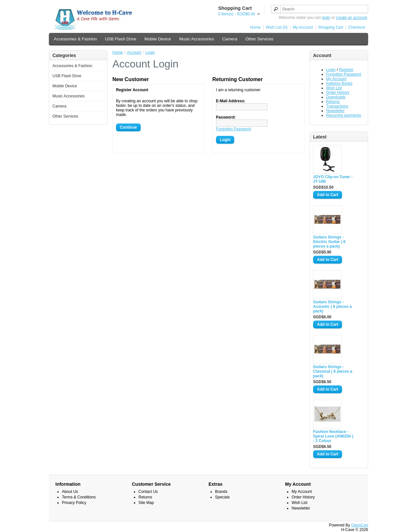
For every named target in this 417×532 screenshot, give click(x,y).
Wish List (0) (277, 27)
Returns (333, 102)
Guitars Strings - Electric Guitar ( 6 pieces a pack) (329, 242)
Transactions (337, 106)
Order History (338, 93)
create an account (351, 18)
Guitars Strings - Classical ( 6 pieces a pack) (333, 371)
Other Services (259, 39)
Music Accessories (197, 39)
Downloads (336, 97)
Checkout (357, 27)
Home (255, 27)
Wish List (334, 88)
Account (134, 52)
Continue (128, 127)
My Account (303, 27)
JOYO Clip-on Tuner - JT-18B (333, 179)
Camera (230, 39)
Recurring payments (344, 115)
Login (331, 70)
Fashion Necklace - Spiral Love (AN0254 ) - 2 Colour (333, 436)
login (326, 18)
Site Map (146, 503)
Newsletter (335, 111)
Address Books (339, 83)
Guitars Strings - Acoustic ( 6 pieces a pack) (332, 307)
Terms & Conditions (79, 497)
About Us (70, 492)
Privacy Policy (74, 503)
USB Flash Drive (121, 39)
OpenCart (360, 525)
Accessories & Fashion (75, 39)
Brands (221, 492)
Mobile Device (158, 39)
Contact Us (148, 492)
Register (346, 70)
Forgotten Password (344, 74)
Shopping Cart (331, 27)
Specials (222, 497)
